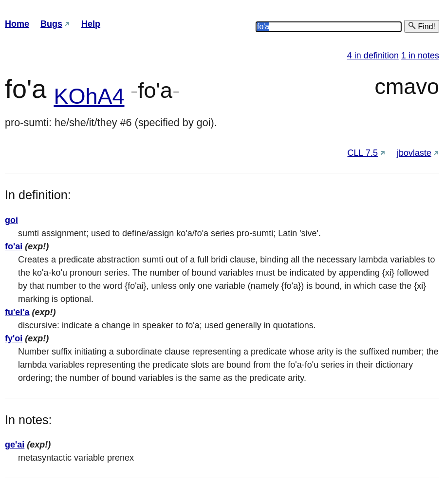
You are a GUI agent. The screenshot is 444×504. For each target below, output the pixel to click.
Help (91, 24)
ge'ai (15, 445)
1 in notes (420, 56)
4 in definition (373, 56)
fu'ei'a (17, 312)
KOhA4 (89, 96)
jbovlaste (414, 153)
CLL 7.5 (363, 153)
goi (11, 220)
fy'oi (14, 338)
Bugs (51, 24)
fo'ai (14, 246)
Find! (422, 26)
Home (17, 24)
